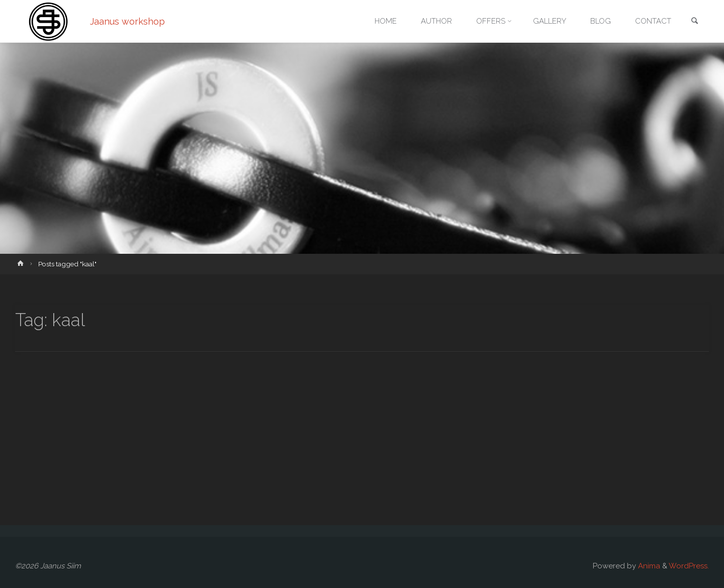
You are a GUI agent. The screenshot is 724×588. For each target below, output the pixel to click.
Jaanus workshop (127, 21)
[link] (694, 22)
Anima (648, 566)
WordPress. (689, 566)
